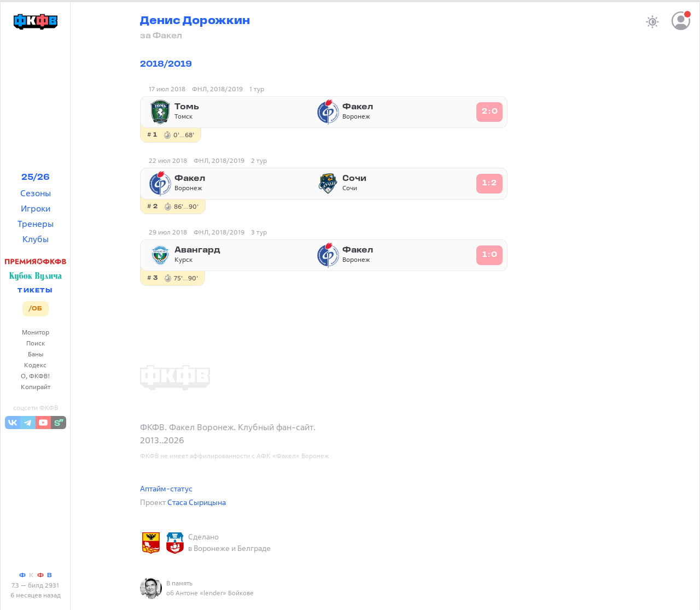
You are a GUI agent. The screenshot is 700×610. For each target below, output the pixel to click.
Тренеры (36, 224)
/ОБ (35, 309)
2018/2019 (166, 64)
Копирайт (36, 387)
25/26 (36, 178)
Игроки (36, 208)
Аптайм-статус (166, 488)
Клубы (36, 239)
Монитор (36, 332)
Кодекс (35, 365)
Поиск (36, 343)
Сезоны (36, 193)
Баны (36, 354)
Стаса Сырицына (197, 502)
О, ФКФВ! (36, 376)
